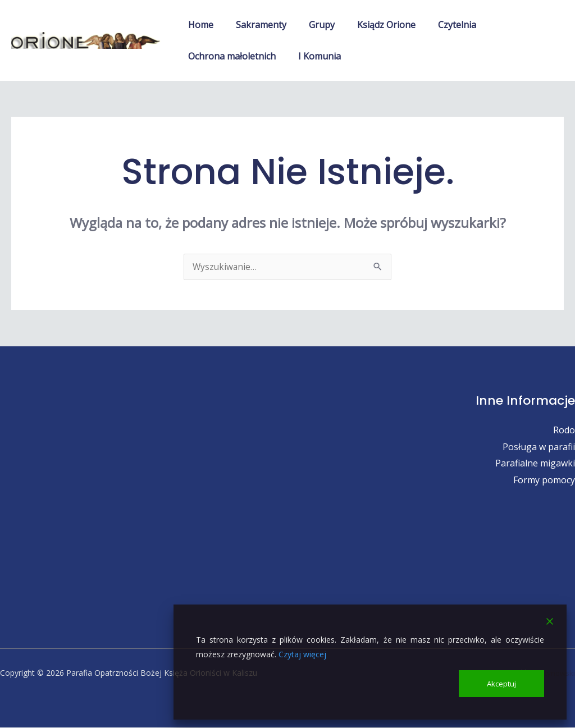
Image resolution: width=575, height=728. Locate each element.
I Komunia (313, 56)
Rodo (564, 431)
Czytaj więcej (302, 653)
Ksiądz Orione (371, 25)
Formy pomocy (544, 480)
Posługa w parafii (539, 447)
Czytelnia (437, 25)
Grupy (311, 25)
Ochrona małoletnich (230, 56)
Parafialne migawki (535, 464)
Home (198, 25)
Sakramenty (254, 25)
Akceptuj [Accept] (502, 683)
